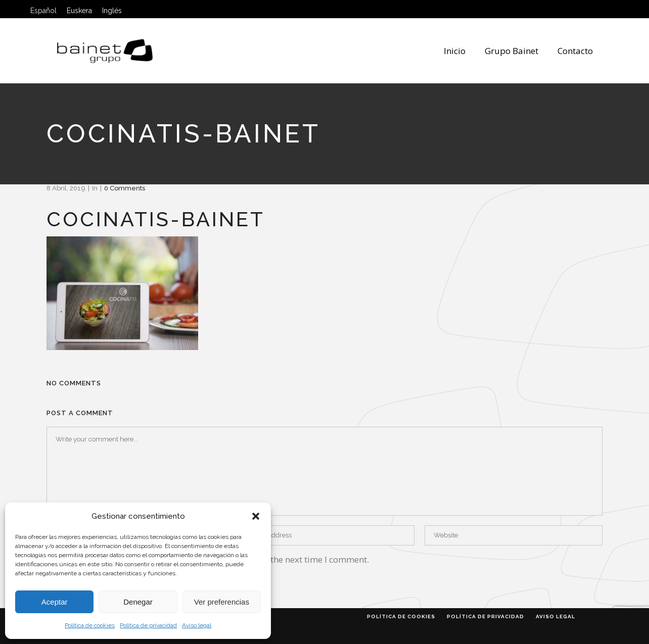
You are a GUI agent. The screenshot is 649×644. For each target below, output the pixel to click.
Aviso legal (197, 625)
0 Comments (125, 188)
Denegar (138, 602)
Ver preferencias (222, 602)
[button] (256, 516)
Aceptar (55, 602)
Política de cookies (90, 625)
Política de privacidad (148, 625)
